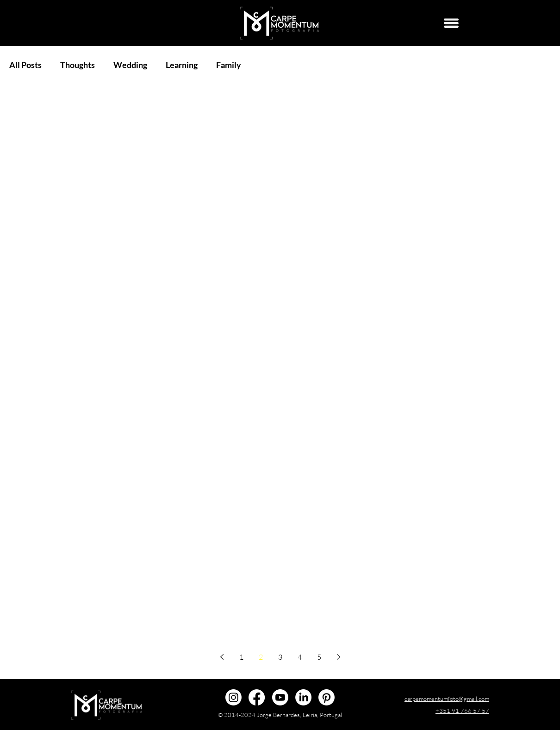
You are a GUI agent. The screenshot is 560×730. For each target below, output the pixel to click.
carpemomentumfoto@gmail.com (447, 699)
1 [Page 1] (241, 657)
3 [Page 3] (280, 657)
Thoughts (78, 65)
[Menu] (451, 23)
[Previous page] (222, 657)
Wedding (130, 65)
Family (229, 65)
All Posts (25, 65)
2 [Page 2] (261, 657)
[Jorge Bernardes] (303, 697)
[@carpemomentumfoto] (233, 697)
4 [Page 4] (300, 657)
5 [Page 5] (319, 657)
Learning (182, 65)
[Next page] (338, 657)
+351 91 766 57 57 (462, 711)
